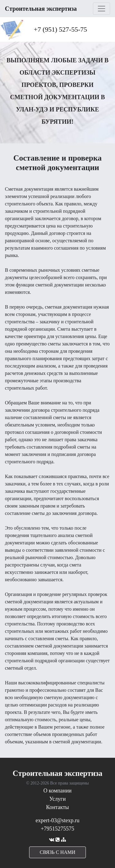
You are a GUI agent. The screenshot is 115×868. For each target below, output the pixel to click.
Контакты (57, 807)
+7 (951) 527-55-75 (60, 29)
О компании (58, 791)
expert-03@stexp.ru (57, 820)
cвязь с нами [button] (58, 852)
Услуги (58, 799)
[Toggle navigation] (102, 9)
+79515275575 (57, 829)
